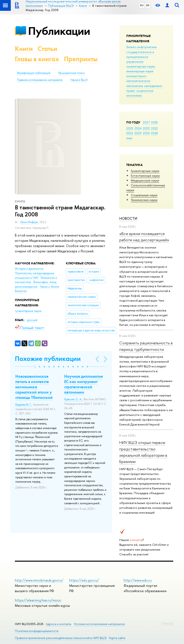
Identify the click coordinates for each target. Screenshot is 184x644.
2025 (130, 128)
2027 (146, 122)
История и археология (29, 269)
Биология (21, 291)
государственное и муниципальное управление (140, 57)
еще (129, 138)
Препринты (81, 59)
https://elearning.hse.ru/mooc (38, 600)
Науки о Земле (49, 287)
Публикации (59, 31)
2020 (138, 133)
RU (142, 5)
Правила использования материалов (40, 80)
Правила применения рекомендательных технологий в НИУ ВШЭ (61, 638)
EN (148, 5)
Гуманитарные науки (145, 171)
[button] (35, 367)
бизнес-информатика (141, 47)
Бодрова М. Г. (23, 405)
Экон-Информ (29, 222)
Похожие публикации (48, 359)
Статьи (47, 49)
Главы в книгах (37, 59)
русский (32, 320)
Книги (24, 49)
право (131, 91)
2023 (146, 128)
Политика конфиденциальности (37, 631)
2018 (154, 133)
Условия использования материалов (99, 624)
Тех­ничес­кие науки (144, 200)
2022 (154, 128)
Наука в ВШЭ (79, 80)
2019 (146, 133)
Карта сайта (117, 638)
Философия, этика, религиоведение (36, 284)
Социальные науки (144, 195)
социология (145, 91)
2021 (130, 133)
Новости (128, 218)
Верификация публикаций (34, 73)
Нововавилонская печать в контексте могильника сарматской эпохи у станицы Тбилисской (34, 387)
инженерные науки (140, 71)
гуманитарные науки (141, 66)
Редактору (167, 623)
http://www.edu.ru (138, 580)
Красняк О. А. (73, 399)
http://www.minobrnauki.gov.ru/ (39, 580)
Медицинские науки (145, 180)
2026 (154, 122)
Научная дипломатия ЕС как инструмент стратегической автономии (83, 384)
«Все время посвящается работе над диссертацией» (144, 237)
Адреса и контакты (59, 624)
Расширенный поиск (72, 73)
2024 (138, 128)
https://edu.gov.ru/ (84, 580)
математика (135, 86)
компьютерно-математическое (138, 78)
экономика (134, 95)
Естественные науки (145, 176)
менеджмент (153, 86)
